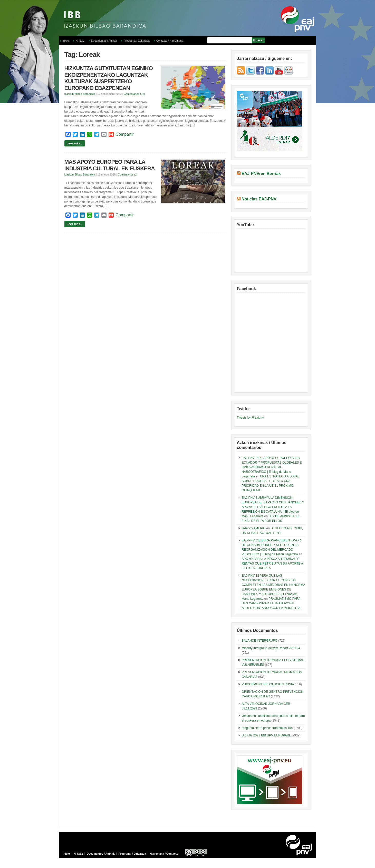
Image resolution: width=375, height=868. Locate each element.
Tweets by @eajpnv (250, 418)
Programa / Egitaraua (136, 41)
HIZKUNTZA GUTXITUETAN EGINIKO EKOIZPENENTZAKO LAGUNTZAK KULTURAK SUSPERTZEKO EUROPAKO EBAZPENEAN (109, 78)
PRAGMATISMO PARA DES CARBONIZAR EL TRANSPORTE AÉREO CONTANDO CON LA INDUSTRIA (271, 603)
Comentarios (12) (134, 94)
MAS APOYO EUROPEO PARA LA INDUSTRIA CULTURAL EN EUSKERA (110, 165)
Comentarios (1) (128, 174)
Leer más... (75, 143)
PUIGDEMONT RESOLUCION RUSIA (268, 684)
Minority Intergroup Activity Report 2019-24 (271, 648)
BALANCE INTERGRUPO (260, 641)
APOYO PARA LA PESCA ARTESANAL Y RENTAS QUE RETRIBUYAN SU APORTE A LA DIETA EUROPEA (272, 564)
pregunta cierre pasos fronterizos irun (267, 728)
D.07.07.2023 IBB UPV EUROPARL (266, 735)
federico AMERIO (254, 528)
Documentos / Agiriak (104, 41)
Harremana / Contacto (164, 854)
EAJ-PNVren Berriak (261, 174)
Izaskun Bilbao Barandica (80, 94)
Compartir (125, 134)
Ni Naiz (80, 41)
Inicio (66, 41)
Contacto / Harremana (170, 41)
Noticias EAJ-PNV (259, 199)
